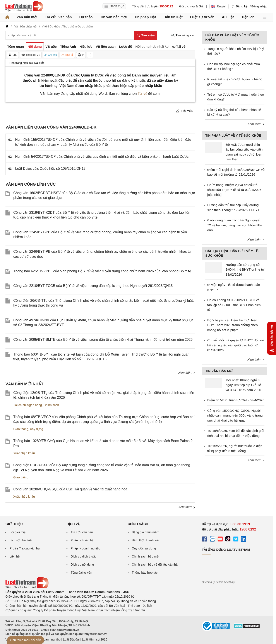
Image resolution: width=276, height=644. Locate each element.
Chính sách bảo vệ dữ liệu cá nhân (155, 564)
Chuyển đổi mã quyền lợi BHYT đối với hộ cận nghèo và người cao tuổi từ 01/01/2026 (235, 345)
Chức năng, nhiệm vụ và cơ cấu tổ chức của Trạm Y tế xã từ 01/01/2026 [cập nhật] (234, 190)
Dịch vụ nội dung (82, 564)
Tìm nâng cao (183, 35)
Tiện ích (248, 17)
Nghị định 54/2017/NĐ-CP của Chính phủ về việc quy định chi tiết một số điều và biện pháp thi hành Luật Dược (102, 157)
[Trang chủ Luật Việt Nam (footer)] (27, 587)
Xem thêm (187, 373)
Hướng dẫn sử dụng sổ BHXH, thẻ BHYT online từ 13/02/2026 (245, 269)
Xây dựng (36, 429)
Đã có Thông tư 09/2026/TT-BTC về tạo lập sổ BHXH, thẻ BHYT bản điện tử (234, 305)
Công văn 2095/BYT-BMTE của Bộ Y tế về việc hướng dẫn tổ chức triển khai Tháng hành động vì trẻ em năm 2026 (103, 340)
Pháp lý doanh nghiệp (86, 548)
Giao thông (21, 429)
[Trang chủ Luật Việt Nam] (24, 6)
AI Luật (228, 17)
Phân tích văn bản (83, 540)
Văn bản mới (27, 17)
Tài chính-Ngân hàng (28, 405)
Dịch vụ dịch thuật (83, 556)
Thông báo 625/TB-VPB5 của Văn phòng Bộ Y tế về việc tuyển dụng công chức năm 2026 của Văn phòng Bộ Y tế (102, 271)
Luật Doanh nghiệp (47, 639)
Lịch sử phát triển (21, 540)
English (219, 6)
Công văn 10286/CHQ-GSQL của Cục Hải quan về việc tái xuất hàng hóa (70, 489)
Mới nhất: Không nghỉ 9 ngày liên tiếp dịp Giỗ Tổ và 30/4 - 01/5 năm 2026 (243, 385)
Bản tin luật (173, 17)
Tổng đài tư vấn (81, 573)
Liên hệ (15, 556)
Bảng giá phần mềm (146, 532)
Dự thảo (86, 17)
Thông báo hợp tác (145, 573)
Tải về (142, 94)
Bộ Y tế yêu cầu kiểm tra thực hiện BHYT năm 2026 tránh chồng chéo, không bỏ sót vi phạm (233, 325)
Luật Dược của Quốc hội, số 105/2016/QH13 (51, 169)
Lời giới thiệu (18, 532)
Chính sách (51, 405)
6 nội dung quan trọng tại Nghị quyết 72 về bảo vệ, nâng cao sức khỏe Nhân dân (236, 225)
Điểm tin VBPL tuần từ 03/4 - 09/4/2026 (236, 400)
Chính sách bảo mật (146, 556)
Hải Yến (184, 111)
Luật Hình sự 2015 (95, 639)
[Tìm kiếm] (146, 35)
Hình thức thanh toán (146, 540)
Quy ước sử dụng (144, 548)
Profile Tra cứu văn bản (25, 548)
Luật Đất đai (71, 639)
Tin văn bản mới (113, 17)
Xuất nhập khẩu (24, 453)
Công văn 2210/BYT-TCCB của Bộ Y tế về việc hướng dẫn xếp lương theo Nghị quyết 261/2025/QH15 (93, 286)
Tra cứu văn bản (58, 17)
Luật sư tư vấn (202, 17)
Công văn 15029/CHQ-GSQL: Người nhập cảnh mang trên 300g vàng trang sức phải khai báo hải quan (235, 415)
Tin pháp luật (145, 17)
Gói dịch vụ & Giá (191, 6)
